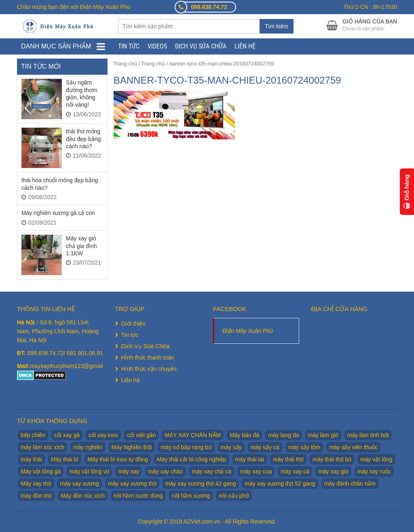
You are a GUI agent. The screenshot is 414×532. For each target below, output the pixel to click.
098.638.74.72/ (47, 353)
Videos (157, 46)
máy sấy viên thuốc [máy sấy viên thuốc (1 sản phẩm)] (353, 447)
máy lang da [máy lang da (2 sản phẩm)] (283, 435)
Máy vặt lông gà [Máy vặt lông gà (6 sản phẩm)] (41, 471)
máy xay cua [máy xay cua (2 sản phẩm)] (256, 471)
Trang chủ (125, 64)
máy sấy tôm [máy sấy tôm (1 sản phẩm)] (304, 447)
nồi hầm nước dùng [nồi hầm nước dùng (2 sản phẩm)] (138, 496)
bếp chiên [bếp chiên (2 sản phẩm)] (33, 435)
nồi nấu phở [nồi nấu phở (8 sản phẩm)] (234, 496)
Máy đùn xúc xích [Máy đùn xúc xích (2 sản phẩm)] (83, 496)
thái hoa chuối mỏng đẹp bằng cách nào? (60, 184)
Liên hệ (245, 46)
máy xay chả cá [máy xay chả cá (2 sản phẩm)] (212, 471)
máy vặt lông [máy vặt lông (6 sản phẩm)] (376, 459)
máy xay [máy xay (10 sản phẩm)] (129, 471)
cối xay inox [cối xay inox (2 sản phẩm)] (103, 435)
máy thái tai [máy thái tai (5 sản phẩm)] (250, 459)
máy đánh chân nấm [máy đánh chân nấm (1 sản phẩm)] (350, 484)
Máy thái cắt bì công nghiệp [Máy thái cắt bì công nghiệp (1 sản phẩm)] (192, 459)
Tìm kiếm (277, 26)
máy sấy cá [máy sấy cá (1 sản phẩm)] (265, 447)
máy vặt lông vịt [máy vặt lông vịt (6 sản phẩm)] (89, 471)
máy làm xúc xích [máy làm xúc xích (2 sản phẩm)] (42, 447)
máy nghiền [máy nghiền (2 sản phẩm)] (88, 447)
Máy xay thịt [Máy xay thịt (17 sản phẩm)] (36, 484)
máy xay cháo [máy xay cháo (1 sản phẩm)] (165, 471)
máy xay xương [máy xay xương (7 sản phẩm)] (79, 484)
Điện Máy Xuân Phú (248, 331)
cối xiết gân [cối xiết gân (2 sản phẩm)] (141, 435)
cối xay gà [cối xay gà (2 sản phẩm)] (67, 435)
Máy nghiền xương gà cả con (58, 213)
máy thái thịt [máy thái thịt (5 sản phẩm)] (288, 459)
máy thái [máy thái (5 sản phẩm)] (31, 459)
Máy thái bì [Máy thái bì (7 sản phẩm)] (65, 459)
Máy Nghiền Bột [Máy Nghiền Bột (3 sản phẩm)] (132, 447)
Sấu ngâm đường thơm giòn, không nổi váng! (82, 94)
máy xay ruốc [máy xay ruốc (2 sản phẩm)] (374, 471)
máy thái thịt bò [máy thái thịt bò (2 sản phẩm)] (332, 459)
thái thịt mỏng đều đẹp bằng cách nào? (83, 139)
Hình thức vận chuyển (149, 369)
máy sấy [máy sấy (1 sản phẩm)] (231, 447)
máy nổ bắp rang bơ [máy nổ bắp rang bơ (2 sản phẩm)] (186, 447)
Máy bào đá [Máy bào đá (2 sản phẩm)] (244, 435)
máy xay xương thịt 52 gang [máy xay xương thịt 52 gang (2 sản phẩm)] (280, 484)
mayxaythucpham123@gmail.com (73, 366)
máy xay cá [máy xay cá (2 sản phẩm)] (295, 471)
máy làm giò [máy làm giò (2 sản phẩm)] (323, 435)
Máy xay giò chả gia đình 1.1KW (81, 246)
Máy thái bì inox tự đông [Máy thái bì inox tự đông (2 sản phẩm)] (118, 459)
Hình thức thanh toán (148, 357)
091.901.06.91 (85, 353)
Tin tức (129, 46)
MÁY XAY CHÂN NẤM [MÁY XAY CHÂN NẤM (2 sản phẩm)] (193, 435)
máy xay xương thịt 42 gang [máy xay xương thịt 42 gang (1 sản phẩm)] (201, 484)
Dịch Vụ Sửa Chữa (201, 46)
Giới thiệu (134, 324)
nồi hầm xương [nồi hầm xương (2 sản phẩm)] (191, 496)
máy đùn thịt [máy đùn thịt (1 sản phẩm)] (36, 496)
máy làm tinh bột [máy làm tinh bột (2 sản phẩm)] (368, 435)
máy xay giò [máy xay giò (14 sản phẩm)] (333, 471)
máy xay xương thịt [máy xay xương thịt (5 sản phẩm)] (132, 484)
